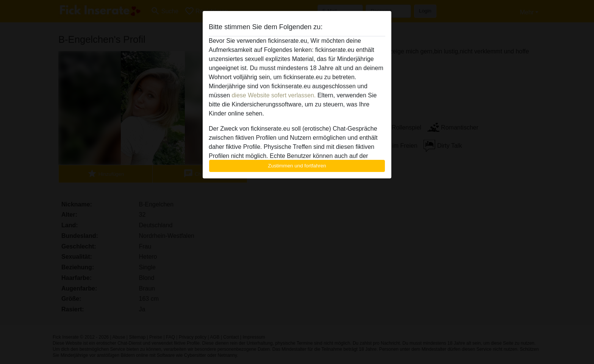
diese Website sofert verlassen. (274, 95)
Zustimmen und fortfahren (297, 166)
